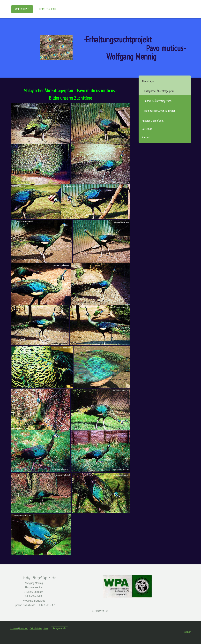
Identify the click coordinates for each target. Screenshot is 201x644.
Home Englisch (48, 9)
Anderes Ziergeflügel (153, 121)
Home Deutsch (22, 9)
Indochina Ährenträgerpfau (158, 101)
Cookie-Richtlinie (36, 628)
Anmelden (187, 632)
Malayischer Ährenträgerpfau (159, 91)
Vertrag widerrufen (60, 628)
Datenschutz (24, 628)
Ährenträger (148, 81)
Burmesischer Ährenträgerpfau (160, 111)
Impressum (14, 628)
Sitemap (46, 628)
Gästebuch (147, 129)
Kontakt (146, 137)
